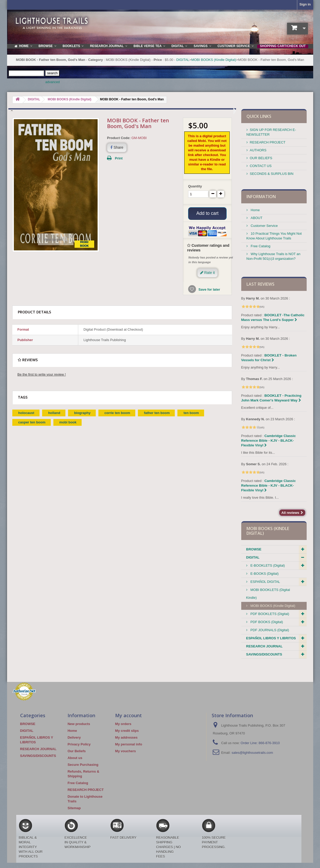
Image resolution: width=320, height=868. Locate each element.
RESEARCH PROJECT (268, 142)
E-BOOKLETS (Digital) (267, 565)
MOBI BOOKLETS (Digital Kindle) (268, 594)
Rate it (207, 273)
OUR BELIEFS (261, 158)
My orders (123, 724)
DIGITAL (183, 60)
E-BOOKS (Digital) (264, 574)
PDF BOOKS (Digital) (266, 622)
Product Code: (119, 138)
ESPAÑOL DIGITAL (265, 582)
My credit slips (127, 731)
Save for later (209, 290)
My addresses (126, 737)
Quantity (195, 186)
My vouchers (125, 751)
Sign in (305, 4)
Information (261, 197)
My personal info (129, 744)
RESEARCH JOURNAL (264, 646)
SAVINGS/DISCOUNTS (264, 654)
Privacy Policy (79, 744)
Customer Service (264, 226)
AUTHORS (258, 150)
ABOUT (256, 218)
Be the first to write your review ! (42, 375)
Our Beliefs (77, 751)
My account (128, 715)
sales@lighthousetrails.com (252, 753)
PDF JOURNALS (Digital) (269, 630)
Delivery (74, 737)
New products (79, 724)
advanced (52, 82)
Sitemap (74, 808)
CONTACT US (261, 166)
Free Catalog (260, 246)
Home (255, 210)
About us (75, 758)
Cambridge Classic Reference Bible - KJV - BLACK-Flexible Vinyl (269, 441)
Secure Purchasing (83, 765)
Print (119, 158)
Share (117, 147)
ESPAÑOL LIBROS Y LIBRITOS (271, 638)
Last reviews (260, 284)
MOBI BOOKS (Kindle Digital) (214, 60)
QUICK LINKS (259, 116)
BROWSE (254, 549)
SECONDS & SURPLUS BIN (272, 174)
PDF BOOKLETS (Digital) (270, 614)
